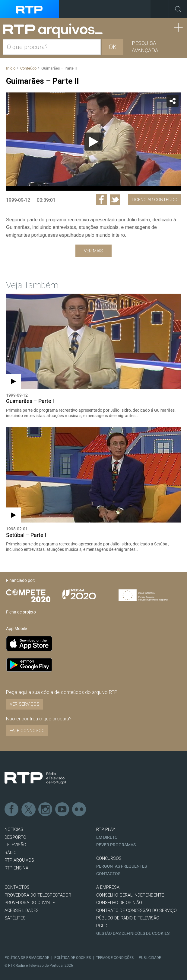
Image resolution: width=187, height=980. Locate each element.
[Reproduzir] (93, 142)
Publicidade (150, 958)
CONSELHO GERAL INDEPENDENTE (130, 895)
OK (113, 47)
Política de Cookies (73, 958)
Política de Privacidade (27, 958)
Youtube (62, 810)
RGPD (102, 926)
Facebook (12, 810)
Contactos (108, 874)
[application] (93, 142)
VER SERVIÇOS (25, 704)
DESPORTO (15, 837)
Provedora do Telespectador (38, 895)
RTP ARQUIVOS (19, 860)
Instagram (46, 810)
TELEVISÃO (15, 845)
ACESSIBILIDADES (22, 911)
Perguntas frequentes (122, 866)
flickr (79, 810)
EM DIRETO (107, 837)
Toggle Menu (157, 7)
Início (11, 68)
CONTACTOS (17, 887)
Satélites (15, 918)
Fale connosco (27, 731)
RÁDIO (11, 853)
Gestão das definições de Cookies (133, 933)
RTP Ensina (16, 868)
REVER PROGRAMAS (116, 845)
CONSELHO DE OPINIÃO (119, 903)
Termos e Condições (115, 958)
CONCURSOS (109, 858)
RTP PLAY (106, 830)
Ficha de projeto (21, 612)
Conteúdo (28, 68)
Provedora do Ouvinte (30, 903)
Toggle (178, 9)
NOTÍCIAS (14, 830)
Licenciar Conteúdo (155, 200)
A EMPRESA (108, 887)
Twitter (29, 810)
